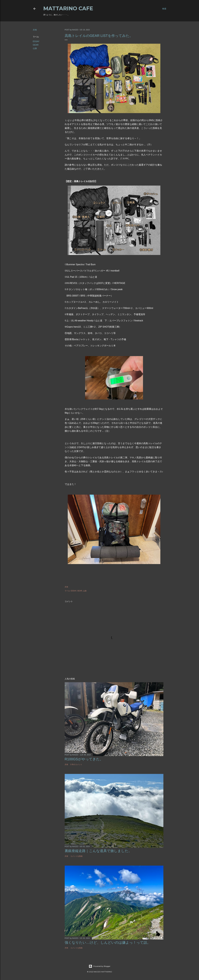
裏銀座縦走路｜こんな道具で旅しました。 (98, 851)
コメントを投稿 (76, 856)
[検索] (164, 9)
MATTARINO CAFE (68, 8)
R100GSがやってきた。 (84, 759)
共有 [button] (35, 30)
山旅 (35, 48)
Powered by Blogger (100, 966)
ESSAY (36, 41)
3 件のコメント (76, 765)
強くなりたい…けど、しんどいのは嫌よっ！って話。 (108, 942)
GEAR (36, 45)
